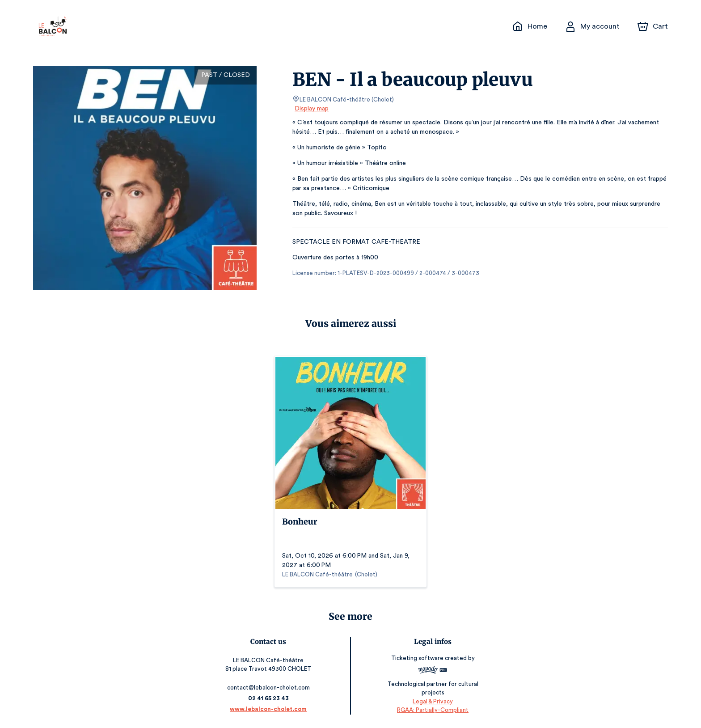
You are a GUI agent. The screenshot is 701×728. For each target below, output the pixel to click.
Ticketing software (418, 661)
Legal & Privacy (432, 701)
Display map (312, 109)
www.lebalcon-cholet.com (269, 709)
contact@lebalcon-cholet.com (269, 688)
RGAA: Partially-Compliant (432, 710)
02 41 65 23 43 (269, 698)
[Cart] (654, 26)
